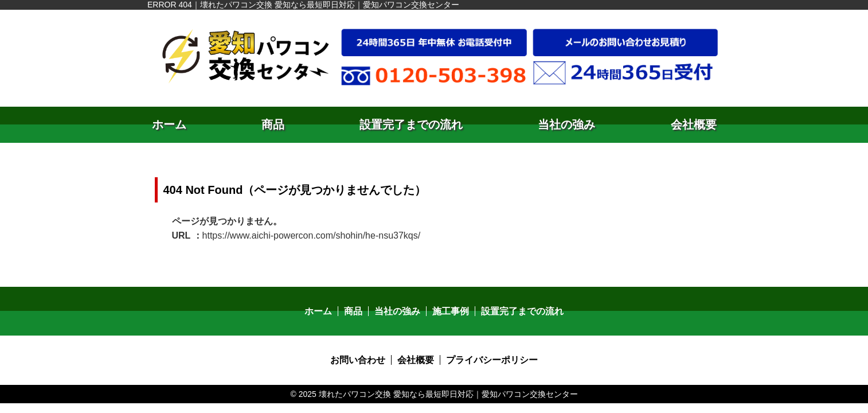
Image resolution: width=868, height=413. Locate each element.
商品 (273, 124)
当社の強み (566, 124)
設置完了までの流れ (411, 124)
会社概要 (694, 124)
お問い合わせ (358, 360)
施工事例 (451, 311)
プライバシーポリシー (492, 360)
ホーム (169, 124)
